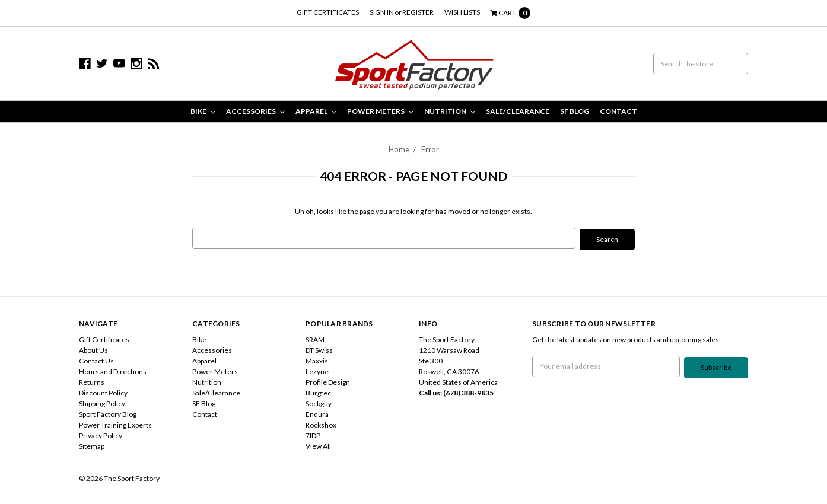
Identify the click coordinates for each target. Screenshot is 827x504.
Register (418, 12)
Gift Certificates (328, 12)
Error (430, 149)
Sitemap (92, 445)
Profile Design (328, 381)
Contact (618, 111)
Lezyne (317, 370)
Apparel (316, 111)
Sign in (382, 12)
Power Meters (380, 111)
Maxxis (317, 360)
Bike (203, 111)
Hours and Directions (113, 370)
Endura (317, 413)
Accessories (255, 111)
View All (318, 445)
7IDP (313, 434)
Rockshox (321, 424)
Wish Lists (462, 12)
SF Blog (575, 111)
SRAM (315, 338)
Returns (92, 381)
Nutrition (450, 111)
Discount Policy (103, 392)
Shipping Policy (102, 402)
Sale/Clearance (518, 111)
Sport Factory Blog (108, 413)
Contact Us (96, 360)
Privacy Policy (101, 434)
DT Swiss (319, 349)
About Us (93, 349)
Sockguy (319, 402)
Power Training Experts (115, 424)
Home (399, 149)
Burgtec (318, 392)
